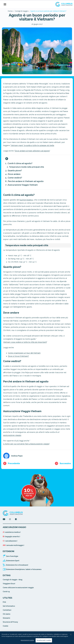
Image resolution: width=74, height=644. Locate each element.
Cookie (5, 626)
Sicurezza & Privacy (10, 622)
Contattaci (7, 610)
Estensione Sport (13, 561)
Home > (11, 11)
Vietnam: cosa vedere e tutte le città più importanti (25, 342)
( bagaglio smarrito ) (11, 537)
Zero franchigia (12, 556)
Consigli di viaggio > (22, 11)
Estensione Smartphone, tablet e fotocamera (24, 569)
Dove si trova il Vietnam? (18, 356)
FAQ (4, 602)
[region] (37, 638)
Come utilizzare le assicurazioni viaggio (18, 588)
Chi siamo (7, 614)
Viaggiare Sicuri (9, 584)
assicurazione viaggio (12, 435)
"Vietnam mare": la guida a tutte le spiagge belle (32, 145)
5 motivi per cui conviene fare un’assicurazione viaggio (26, 444)
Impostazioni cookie (27, 640)
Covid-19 (6, 592)
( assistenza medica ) (12, 532)
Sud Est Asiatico (26, 200)
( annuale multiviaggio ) (13, 545)
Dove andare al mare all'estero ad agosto (32, 151)
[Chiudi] (71, 635)
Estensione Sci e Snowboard (17, 565)
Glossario (6, 618)
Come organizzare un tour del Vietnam (24, 353)
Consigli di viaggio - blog (13, 580)
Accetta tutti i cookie (44, 640)
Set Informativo (9, 606)
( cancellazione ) (10, 541)
